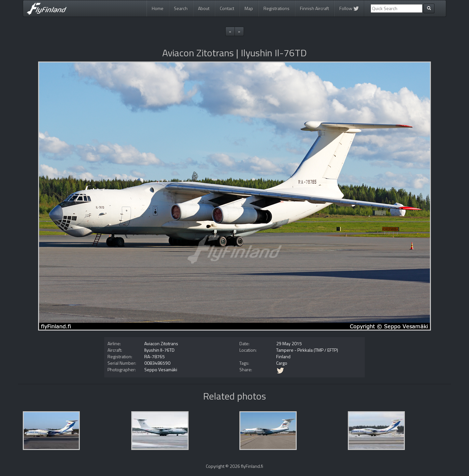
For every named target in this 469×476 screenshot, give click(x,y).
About (204, 8)
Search (181, 8)
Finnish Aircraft (314, 8)
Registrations (277, 8)
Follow (349, 8)
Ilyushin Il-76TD (159, 350)
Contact (227, 8)
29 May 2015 (289, 343)
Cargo (282, 363)
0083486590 (157, 363)
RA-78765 (155, 356)
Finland (283, 356)
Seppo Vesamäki (161, 369)
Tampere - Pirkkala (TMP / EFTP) (307, 350)
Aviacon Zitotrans (161, 343)
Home (158, 8)
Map (249, 8)
